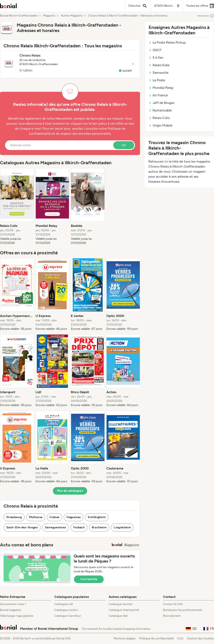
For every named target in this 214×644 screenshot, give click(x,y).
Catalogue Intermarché (124, 610)
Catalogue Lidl (64, 604)
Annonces (206, 16)
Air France (158, 95)
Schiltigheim (97, 517)
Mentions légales (125, 638)
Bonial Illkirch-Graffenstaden (19, 16)
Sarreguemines (56, 527)
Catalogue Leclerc (66, 610)
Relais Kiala (159, 65)
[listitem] (17, 207)
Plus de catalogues (70, 491)
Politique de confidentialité (156, 638)
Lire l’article (89, 579)
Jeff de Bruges (161, 103)
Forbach (79, 527)
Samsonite (159, 73)
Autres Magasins (72, 16)
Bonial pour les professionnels (183, 610)
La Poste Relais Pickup (167, 42)
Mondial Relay (161, 88)
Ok (124, 145)
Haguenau (74, 517)
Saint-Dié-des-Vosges (22, 527)
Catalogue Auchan (121, 604)
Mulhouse (36, 517)
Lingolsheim (122, 527)
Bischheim (99, 527)
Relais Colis (159, 118)
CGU (180, 638)
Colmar (54, 517)
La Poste (157, 80)
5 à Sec (156, 58)
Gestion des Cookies (200, 638)
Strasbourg (14, 517)
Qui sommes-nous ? (13, 604)
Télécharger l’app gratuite (17, 616)
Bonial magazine (11, 610)
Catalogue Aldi (118, 616)
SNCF (155, 50)
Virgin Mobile (160, 125)
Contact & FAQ (173, 604)
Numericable (160, 110)
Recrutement (172, 616)
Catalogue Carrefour (68, 616)
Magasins (49, 16)
